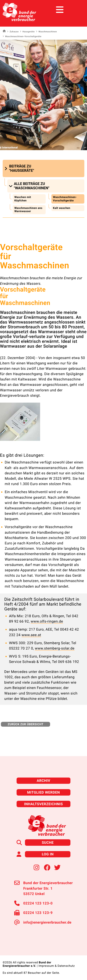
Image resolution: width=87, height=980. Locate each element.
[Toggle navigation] (78, 10)
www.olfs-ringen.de (47, 621)
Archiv (43, 781)
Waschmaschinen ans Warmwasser (28, 210)
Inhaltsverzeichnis (43, 804)
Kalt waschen (62, 208)
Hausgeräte (27, 32)
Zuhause (13, 32)
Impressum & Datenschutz (57, 966)
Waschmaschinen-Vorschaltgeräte (65, 199)
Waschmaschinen (46, 32)
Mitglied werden (43, 792)
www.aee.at (31, 635)
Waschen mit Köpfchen (23, 199)
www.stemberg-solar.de (55, 648)
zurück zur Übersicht (25, 724)
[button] (27, 168)
